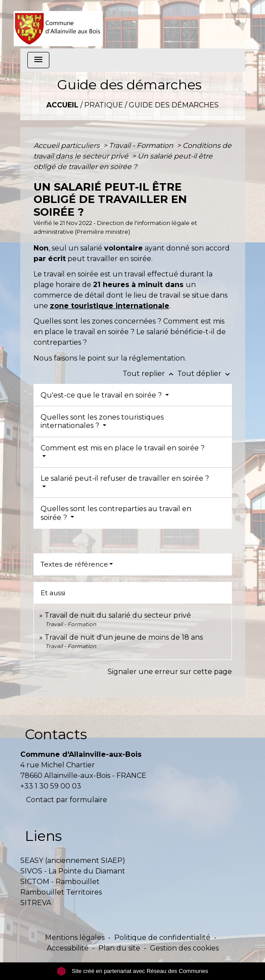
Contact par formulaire (67, 800)
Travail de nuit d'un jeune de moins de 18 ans (124, 637)
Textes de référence (74, 564)
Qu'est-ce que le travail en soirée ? (102, 395)
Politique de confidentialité (162, 938)
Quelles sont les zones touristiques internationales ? (102, 421)
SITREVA (36, 903)
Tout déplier (205, 374)
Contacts (56, 734)
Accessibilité (68, 948)
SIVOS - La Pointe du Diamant (73, 871)
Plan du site (119, 948)
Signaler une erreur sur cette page (170, 672)
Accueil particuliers (67, 146)
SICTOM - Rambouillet (60, 882)
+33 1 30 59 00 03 (51, 786)
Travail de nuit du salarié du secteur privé (118, 615)
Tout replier (150, 374)
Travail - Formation (142, 146)
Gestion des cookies (184, 948)
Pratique (104, 105)
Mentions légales (75, 938)
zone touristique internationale (110, 306)
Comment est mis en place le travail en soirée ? (123, 448)
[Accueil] (58, 24)
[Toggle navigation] (38, 60)
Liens (43, 836)
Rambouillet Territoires (61, 892)
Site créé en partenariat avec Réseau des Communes (132, 971)
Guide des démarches (174, 105)
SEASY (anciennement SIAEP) (73, 860)
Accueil (62, 105)
